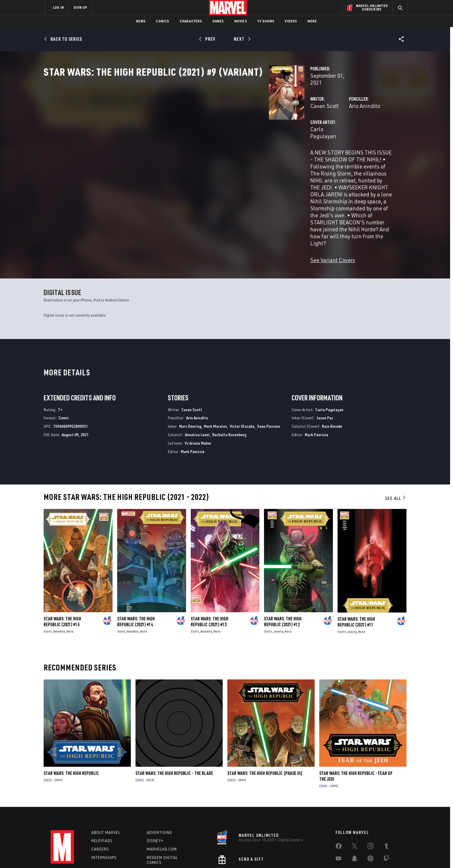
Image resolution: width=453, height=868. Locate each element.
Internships (104, 816)
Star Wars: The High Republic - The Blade (174, 731)
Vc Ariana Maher (198, 401)
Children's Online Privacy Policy (245, 854)
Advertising (159, 790)
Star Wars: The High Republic (71, 731)
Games (218, 21)
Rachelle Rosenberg (229, 392)
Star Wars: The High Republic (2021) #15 (62, 580)
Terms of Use (90, 854)
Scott (48, 589)
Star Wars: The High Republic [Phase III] (265, 731)
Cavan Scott (167, 124)
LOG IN (58, 7)
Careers (100, 807)
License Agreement (290, 854)
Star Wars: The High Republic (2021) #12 (283, 580)
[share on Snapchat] (354, 817)
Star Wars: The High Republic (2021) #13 (209, 580)
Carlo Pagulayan (172, 148)
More (312, 21)
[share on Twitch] (386, 817)
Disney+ (155, 799)
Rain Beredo (332, 384)
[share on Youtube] (338, 817)
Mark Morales (215, 384)
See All (396, 456)
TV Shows (266, 21)
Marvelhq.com (162, 807)
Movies (241, 21)
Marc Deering (190, 384)
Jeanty (278, 589)
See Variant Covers (175, 209)
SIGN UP (80, 7)
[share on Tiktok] (338, 830)
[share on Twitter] (354, 805)
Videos (291, 21)
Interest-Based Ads (327, 854)
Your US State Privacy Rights (155, 854)
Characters (191, 21)
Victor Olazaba (242, 384)
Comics (162, 21)
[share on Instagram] (370, 805)
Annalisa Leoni (197, 392)
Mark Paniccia (193, 409)
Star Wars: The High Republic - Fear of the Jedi (356, 734)
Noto (70, 589)
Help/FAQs (102, 799)
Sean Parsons (269, 384)
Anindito (59, 589)
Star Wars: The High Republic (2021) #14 (136, 580)
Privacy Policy (116, 854)
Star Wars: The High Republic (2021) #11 (356, 580)
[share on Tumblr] (386, 805)
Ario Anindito (286, 124)
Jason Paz (325, 376)
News (141, 21)
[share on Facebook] (339, 805)
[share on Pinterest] (370, 817)
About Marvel (106, 790)
